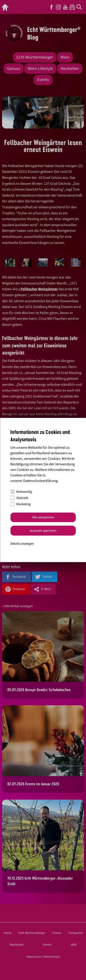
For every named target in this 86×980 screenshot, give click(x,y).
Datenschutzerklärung (40, 481)
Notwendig (21, 492)
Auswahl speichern (43, 530)
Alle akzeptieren (43, 517)
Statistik (19, 498)
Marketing (21, 504)
